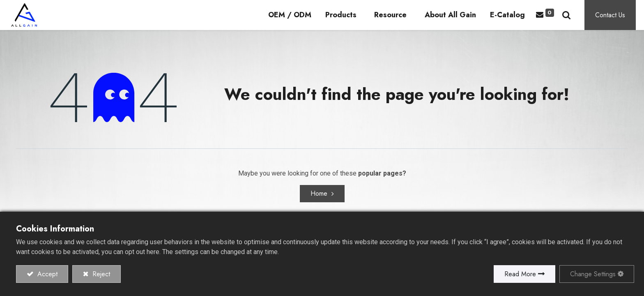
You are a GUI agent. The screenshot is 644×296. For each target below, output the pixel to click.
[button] (575, 20)
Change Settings (593, 274)
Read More (520, 274)
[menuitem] (298, 20)
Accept (46, 274)
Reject (100, 274)
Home (319, 203)
